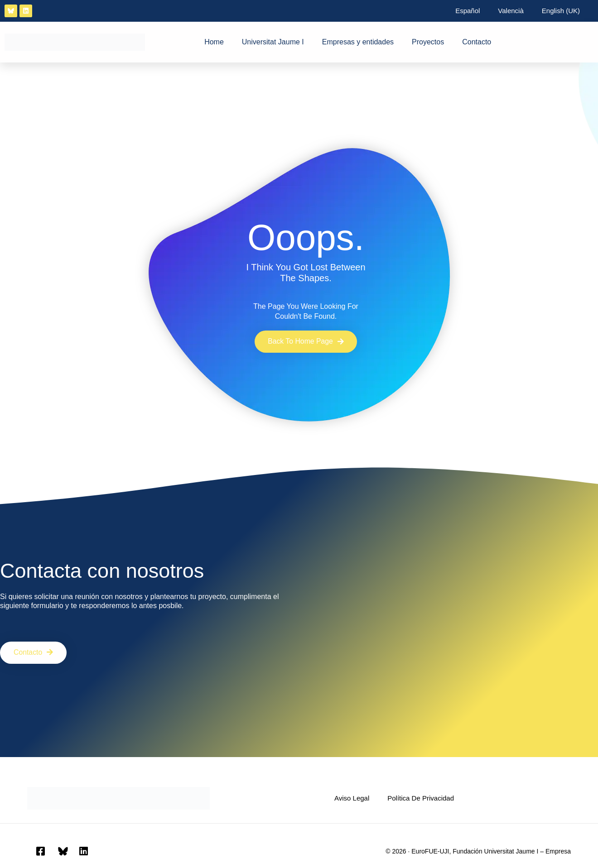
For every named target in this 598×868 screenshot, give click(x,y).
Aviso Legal (352, 798)
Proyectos (428, 42)
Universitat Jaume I (273, 42)
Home (214, 42)
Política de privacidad (421, 798)
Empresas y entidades (358, 42)
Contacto (477, 42)
